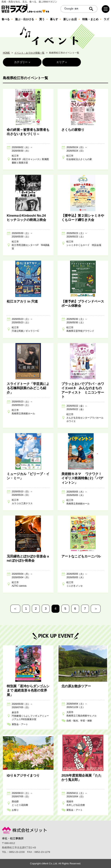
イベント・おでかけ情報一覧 (29, 53)
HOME (6, 53)
